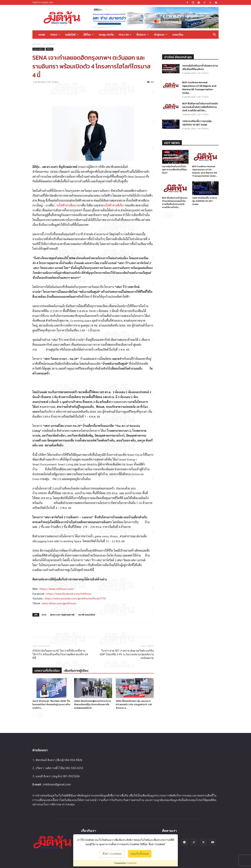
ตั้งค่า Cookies (112, 854)
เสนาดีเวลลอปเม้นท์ (86, 615)
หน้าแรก (36, 44)
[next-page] (40, 715)
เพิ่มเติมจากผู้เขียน (76, 671)
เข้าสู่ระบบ (161, 35)
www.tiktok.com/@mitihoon (59, 603)
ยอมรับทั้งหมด (140, 854)
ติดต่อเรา (143, 35)
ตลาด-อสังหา (39, 49)
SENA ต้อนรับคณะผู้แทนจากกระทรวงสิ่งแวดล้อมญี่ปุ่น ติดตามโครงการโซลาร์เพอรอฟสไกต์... (92, 704)
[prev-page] (35, 715)
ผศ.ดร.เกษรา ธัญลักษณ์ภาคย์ (62, 615)
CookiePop (131, 863)
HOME (42, 35)
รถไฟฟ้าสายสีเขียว (114, 205)
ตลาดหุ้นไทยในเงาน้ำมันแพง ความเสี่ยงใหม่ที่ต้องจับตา (200, 67)
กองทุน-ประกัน (106, 35)
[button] (214, 35)
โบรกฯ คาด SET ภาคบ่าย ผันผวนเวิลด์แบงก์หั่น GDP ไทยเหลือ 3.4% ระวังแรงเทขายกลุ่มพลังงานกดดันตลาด (127, 654)
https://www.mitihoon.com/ (57, 589)
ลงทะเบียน (178, 35)
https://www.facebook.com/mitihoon (69, 594)
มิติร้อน (89, 35)
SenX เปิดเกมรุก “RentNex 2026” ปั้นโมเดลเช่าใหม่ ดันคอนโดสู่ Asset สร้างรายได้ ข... (51, 704)
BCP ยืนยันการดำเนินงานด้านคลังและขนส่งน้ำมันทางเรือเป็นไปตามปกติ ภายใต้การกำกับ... (200, 107)
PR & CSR (125, 35)
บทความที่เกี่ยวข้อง (47, 671)
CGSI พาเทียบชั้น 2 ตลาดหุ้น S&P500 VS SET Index (197, 123)
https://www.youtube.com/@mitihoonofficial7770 (75, 598)
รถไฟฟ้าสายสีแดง (66, 205)
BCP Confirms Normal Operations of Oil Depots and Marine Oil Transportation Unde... (199, 88)
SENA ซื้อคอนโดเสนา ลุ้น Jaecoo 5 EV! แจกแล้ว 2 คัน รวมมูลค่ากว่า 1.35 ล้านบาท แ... (134, 704)
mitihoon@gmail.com (57, 784)
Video (55, 35)
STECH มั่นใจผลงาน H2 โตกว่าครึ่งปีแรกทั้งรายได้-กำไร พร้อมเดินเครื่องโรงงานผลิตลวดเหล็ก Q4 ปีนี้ (60, 654)
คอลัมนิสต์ (72, 35)
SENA (44, 615)
